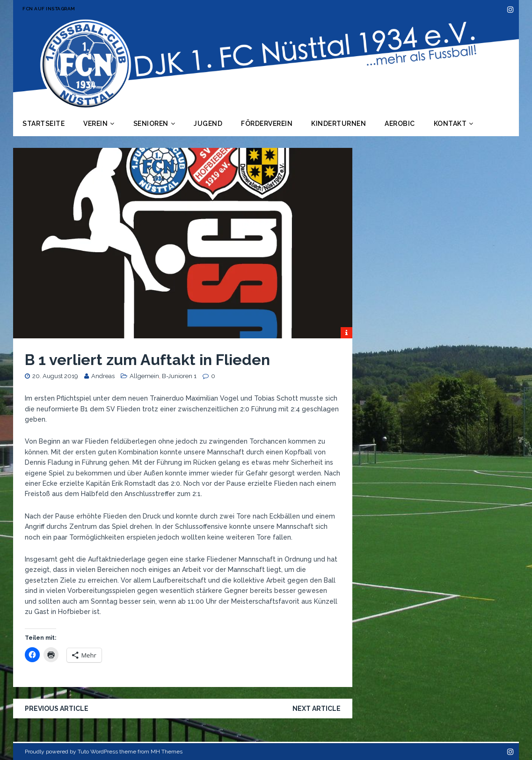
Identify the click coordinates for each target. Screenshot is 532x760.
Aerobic (400, 124)
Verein (95, 124)
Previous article (57, 709)
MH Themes (167, 752)
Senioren (151, 124)
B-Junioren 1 (179, 376)
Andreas (103, 376)
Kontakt (450, 124)
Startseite (44, 124)
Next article (317, 709)
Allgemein (144, 376)
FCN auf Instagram (49, 9)
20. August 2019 (55, 376)
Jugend (208, 124)
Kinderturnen (339, 124)
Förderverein (267, 124)
